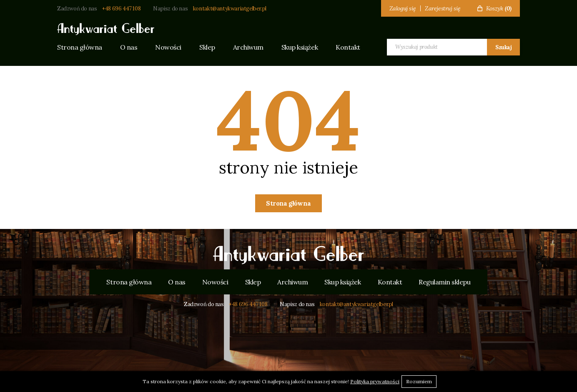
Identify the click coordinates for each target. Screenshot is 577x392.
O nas (129, 47)
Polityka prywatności (375, 381)
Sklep (207, 47)
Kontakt (348, 47)
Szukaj (503, 47)
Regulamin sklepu (444, 282)
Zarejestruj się (443, 8)
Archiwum (248, 47)
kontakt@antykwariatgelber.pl (230, 9)
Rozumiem (419, 381)
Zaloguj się (403, 8)
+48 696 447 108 (121, 9)
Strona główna (80, 47)
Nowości (168, 47)
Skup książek (300, 47)
